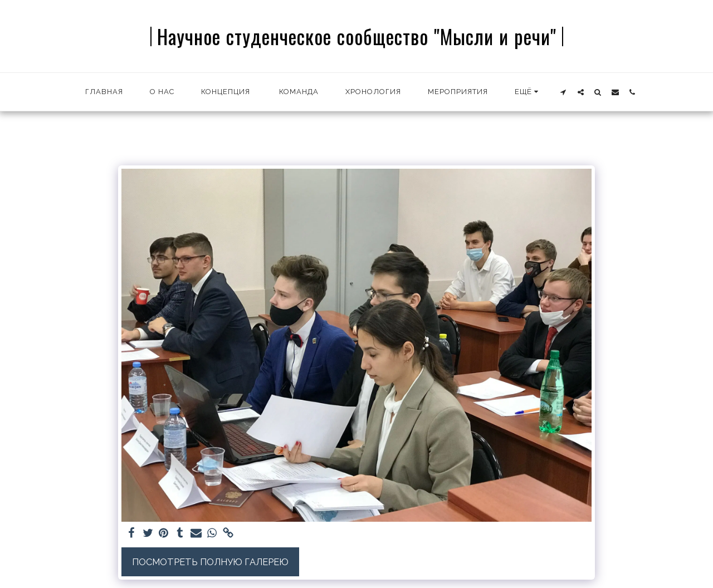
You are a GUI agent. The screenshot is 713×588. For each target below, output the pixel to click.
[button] (563, 92)
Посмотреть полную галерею (210, 562)
